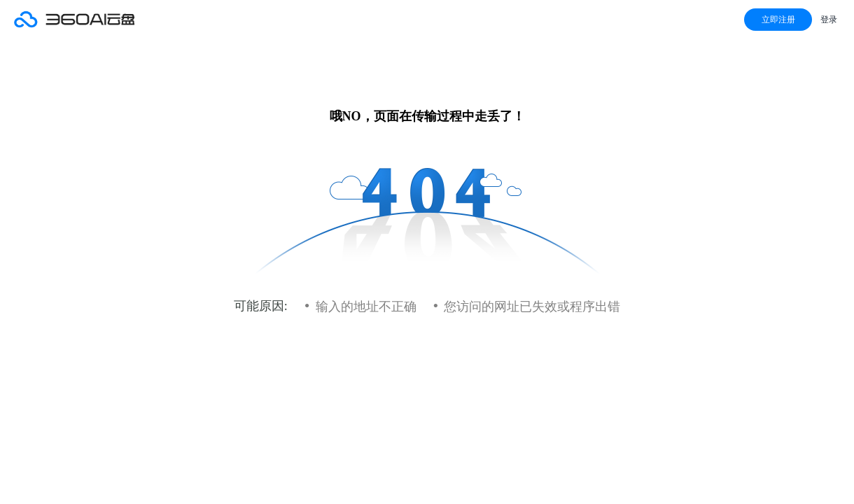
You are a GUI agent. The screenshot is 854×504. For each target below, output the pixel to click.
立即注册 (778, 20)
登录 (829, 20)
